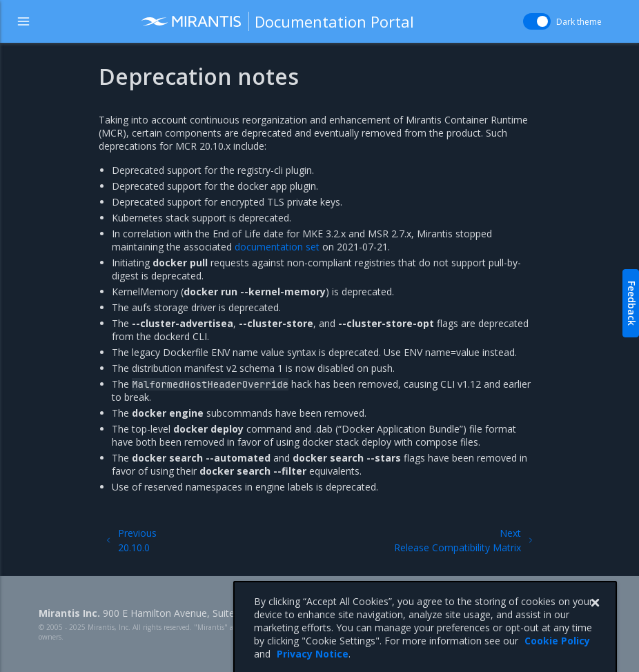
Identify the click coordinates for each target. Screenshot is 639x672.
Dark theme (579, 22)
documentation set (277, 247)
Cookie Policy (557, 656)
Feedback (632, 303)
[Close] (595, 618)
